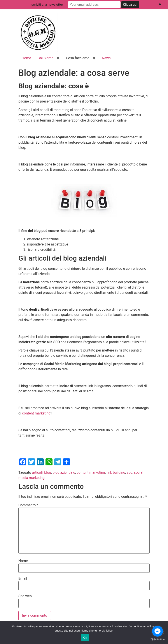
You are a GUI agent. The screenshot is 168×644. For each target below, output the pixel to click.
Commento (28, 505)
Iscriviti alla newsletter (47, 5)
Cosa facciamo (78, 58)
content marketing (36, 413)
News (106, 58)
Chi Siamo (45, 58)
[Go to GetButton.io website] (157, 640)
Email (23, 579)
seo (129, 473)
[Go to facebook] (157, 631)
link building (116, 473)
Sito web (25, 596)
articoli (37, 473)
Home (26, 58)
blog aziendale (64, 473)
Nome (23, 561)
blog (48, 473)
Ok (85, 638)
